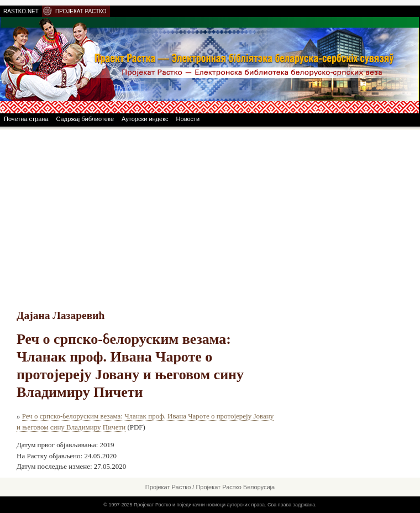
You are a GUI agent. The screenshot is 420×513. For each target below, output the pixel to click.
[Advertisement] (210, 213)
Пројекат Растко (168, 487)
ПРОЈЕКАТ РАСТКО (81, 11)
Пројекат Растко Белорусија (235, 487)
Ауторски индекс (145, 119)
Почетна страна (26, 119)
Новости (188, 119)
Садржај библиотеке (85, 119)
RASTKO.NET (21, 11)
